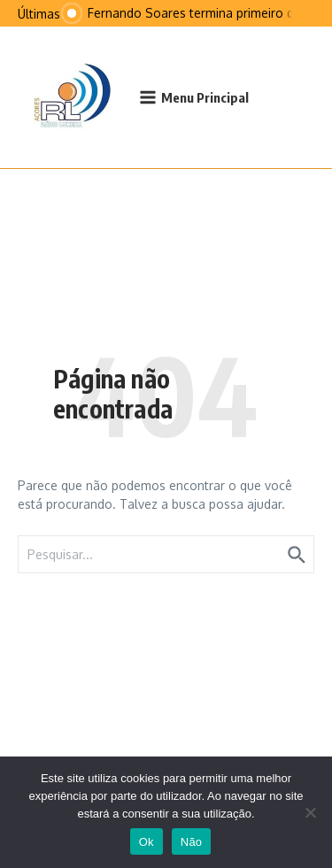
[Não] (310, 812)
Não (192, 842)
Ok (147, 842)
